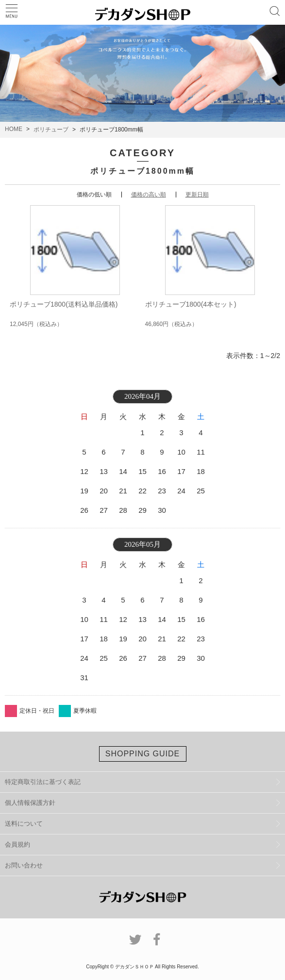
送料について (24, 824)
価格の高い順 (149, 195)
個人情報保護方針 (30, 803)
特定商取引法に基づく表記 (43, 782)
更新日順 (197, 195)
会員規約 (17, 844)
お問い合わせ (24, 865)
